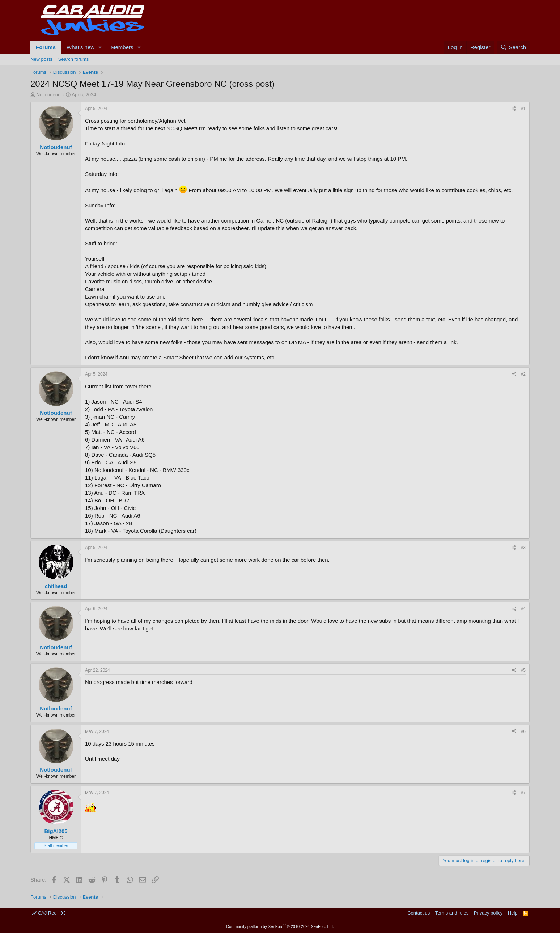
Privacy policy (488, 913)
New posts (41, 59)
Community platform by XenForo (280, 926)
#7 (523, 793)
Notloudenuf (49, 95)
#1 (523, 109)
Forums (46, 47)
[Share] (514, 109)
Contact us (419, 913)
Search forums (74, 59)
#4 (523, 609)
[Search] (513, 47)
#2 (523, 374)
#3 (523, 548)
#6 (523, 731)
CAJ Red (45, 913)
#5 (523, 670)
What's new (80, 47)
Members (122, 47)
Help (513, 913)
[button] (100, 47)
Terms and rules (452, 913)
